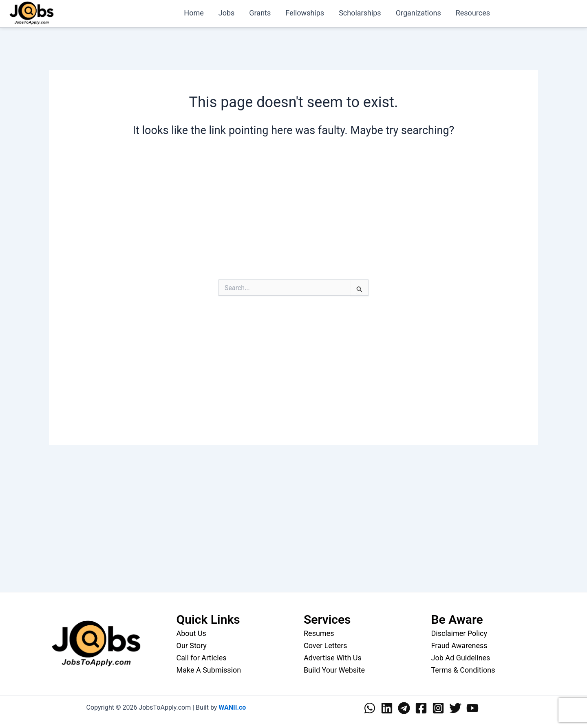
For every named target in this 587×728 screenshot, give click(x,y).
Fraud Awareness (459, 646)
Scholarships (360, 13)
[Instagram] (438, 708)
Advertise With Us (333, 658)
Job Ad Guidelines (461, 658)
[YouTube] (472, 708)
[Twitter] (455, 708)
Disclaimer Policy (459, 633)
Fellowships (305, 13)
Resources (473, 13)
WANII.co (232, 707)
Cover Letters (325, 646)
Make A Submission (209, 670)
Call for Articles (202, 658)
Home (194, 13)
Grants (260, 13)
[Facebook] (421, 708)
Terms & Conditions (463, 670)
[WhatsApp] (370, 708)
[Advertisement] (293, 216)
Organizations (418, 13)
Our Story (192, 646)
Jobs (227, 13)
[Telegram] (404, 708)
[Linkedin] (387, 708)
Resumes (319, 633)
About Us (191, 633)
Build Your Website (334, 670)
